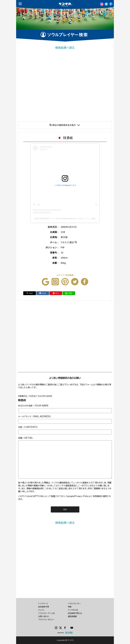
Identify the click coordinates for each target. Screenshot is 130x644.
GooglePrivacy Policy (78, 496)
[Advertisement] (65, 85)
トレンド (41, 610)
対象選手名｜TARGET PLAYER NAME (35, 396)
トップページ (43, 604)
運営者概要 (72, 616)
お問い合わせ (44, 616)
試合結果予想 (44, 607)
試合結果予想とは (75, 613)
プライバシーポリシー (46, 620)
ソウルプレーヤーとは (47, 613)
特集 (70, 607)
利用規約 (97, 496)
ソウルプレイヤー (74, 604)
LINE (69, 293)
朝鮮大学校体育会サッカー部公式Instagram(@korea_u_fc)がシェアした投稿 (65, 219)
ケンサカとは (73, 610)
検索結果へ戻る (65, 48)
